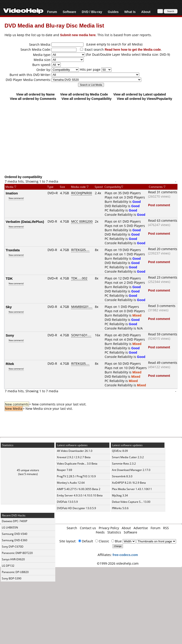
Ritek (10, 364)
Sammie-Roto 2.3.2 (124, 464)
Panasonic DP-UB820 (15, 572)
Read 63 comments (163, 220)
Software (69, 12)
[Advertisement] (91, 138)
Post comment (159, 205)
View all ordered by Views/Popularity (145, 99)
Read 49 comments (163, 363)
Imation (12, 193)
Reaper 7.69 (64, 470)
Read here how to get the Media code (133, 49)
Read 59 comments (163, 334)
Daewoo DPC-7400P (15, 521)
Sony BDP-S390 (12, 578)
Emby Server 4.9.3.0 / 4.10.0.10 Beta (80, 495)
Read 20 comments (163, 249)
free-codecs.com (125, 555)
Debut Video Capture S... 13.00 (131, 502)
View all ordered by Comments (33, 99)
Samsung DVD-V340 (15, 534)
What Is (130, 12)
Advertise (141, 528)
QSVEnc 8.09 (120, 451)
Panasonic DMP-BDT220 (17, 553)
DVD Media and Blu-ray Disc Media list (54, 25)
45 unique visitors (28, 470)
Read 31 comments (163, 192)
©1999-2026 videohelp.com (118, 563)
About (146, 12)
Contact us (88, 528)
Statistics (114, 532)
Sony (10, 335)
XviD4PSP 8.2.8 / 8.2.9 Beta (129, 483)
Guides (113, 12)
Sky (9, 307)
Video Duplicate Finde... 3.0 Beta (77, 464)
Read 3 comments (162, 306)
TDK (9, 278)
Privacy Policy (109, 528)
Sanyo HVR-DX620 (13, 559)
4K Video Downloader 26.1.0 (75, 451)
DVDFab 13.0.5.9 (67, 502)
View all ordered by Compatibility (86, 99)
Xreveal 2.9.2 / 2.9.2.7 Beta (74, 457)
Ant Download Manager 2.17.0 (131, 470)
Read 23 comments (163, 277)
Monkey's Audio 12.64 (71, 483)
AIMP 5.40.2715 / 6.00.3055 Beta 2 (79, 489)
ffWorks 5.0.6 (120, 508)
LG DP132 (8, 566)
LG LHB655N (10, 527)
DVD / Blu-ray (92, 12)
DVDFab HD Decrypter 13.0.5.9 (76, 508)
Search (72, 528)
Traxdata (13, 250)
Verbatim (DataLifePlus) (25, 221)
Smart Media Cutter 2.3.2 (128, 457)
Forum (52, 12)
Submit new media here (78, 35)
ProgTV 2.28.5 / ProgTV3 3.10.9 (76, 476)
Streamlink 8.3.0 (122, 476)
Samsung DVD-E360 (15, 540)
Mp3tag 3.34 (120, 495)
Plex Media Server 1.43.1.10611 (132, 489)
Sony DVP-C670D (13, 547)
